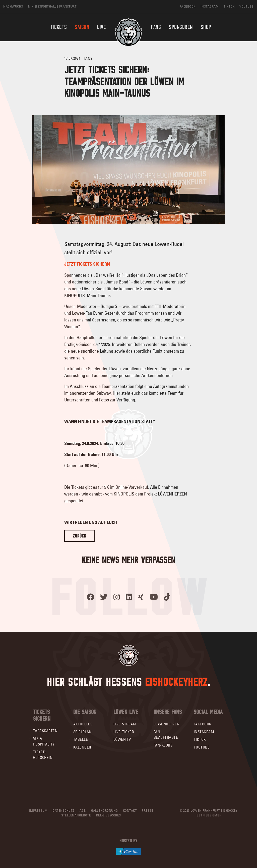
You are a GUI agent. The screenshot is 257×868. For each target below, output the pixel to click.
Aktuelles (83, 724)
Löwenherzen (167, 724)
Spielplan (83, 732)
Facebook (203, 724)
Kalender (82, 747)
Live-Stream (125, 724)
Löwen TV (122, 739)
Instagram (204, 732)
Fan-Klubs (163, 745)
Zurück (80, 536)
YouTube (202, 747)
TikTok (200, 739)
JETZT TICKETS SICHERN (87, 264)
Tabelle (81, 739)
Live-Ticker (124, 732)
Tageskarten (45, 731)
